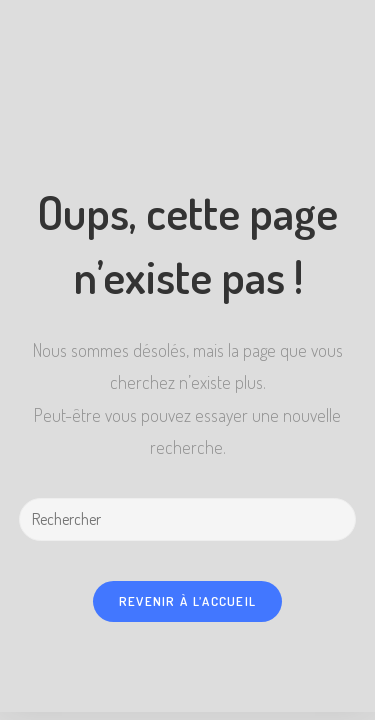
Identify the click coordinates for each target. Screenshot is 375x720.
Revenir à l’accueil (188, 601)
